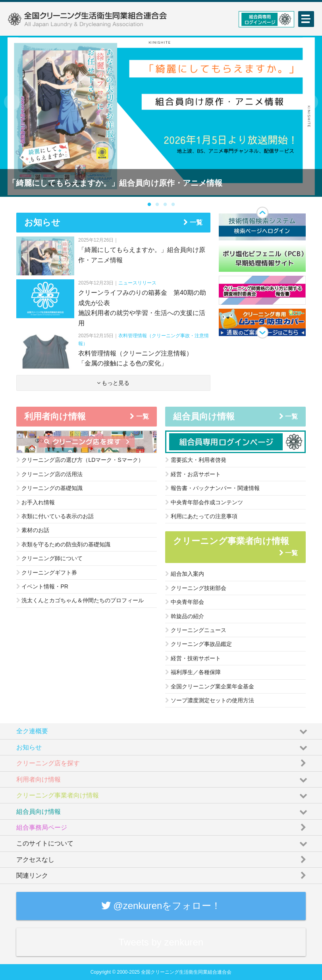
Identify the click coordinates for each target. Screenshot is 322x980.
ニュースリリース (137, 283)
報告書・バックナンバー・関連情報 (212, 488)
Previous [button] (12, 102)
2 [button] (157, 205)
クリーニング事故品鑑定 (199, 644)
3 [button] (165, 205)
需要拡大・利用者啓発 (196, 460)
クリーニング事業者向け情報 (163, 794)
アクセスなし (163, 858)
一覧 (193, 222)
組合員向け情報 (163, 809)
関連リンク (163, 874)
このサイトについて (163, 842)
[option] (161, 116)
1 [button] (149, 205)
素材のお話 (33, 530)
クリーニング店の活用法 (50, 474)
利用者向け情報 (163, 778)
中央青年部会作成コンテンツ (204, 502)
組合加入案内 (185, 574)
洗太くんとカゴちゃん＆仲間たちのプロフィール (80, 600)
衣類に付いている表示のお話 (55, 516)
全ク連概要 (163, 729)
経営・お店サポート (193, 474)
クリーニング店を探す (163, 761)
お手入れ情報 (36, 502)
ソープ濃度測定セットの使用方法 (210, 700)
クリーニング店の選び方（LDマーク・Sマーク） (80, 460)
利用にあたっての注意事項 (201, 516)
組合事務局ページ (163, 826)
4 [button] (173, 205)
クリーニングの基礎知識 (50, 488)
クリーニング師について (50, 558)
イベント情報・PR (42, 586)
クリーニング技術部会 (196, 588)
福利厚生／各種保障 (193, 672)
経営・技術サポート (193, 658)
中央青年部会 (185, 602)
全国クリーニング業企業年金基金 (210, 686)
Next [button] (310, 102)
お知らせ (163, 746)
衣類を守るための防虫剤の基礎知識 (64, 544)
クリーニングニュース (196, 630)
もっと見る (113, 383)
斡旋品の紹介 (185, 616)
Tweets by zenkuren (161, 942)
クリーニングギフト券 (47, 573)
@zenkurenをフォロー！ (161, 906)
